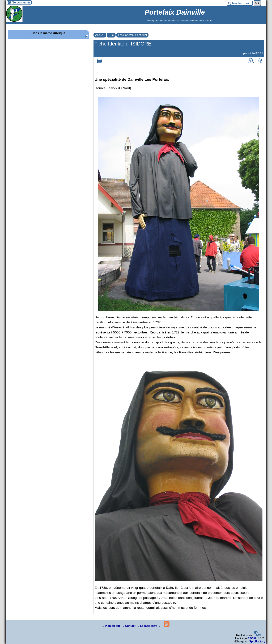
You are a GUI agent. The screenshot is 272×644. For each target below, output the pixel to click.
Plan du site (112, 626)
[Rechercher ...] (240, 3)
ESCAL (252, 638)
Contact (129, 626)
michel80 (254, 53)
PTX (111, 35)
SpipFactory (257, 641)
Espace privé (148, 626)
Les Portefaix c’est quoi (132, 35)
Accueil (100, 35)
